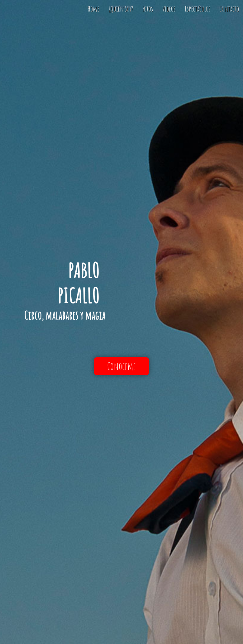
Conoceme (121, 366)
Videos (169, 9)
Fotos (148, 9)
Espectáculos (198, 9)
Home (94, 9)
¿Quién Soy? (121, 9)
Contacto (229, 9)
